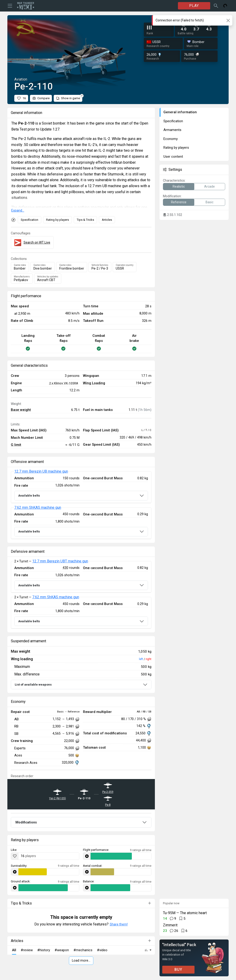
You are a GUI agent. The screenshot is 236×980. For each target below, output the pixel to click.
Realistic (179, 186)
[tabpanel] (81, 505)
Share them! (119, 924)
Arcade (209, 186)
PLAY (194, 6)
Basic (209, 202)
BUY (178, 970)
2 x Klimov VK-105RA (64, 383)
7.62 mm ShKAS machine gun (38, 507)
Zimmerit (170, 925)
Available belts (29, 496)
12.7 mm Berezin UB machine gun (41, 471)
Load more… (81, 961)
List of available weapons (33, 685)
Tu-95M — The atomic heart (185, 913)
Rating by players (58, 220)
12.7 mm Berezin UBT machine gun (60, 561)
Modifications (26, 822)
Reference (179, 202)
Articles (107, 220)
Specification (29, 220)
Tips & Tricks (85, 220)
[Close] (228, 20)
